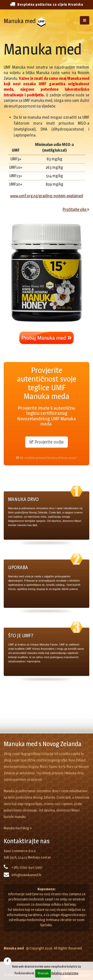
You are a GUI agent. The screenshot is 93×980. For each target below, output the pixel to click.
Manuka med (20, 21)
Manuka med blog (18, 828)
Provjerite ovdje (46, 442)
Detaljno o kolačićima (65, 973)
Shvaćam (43, 973)
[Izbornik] (85, 20)
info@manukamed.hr (27, 875)
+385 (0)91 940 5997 (27, 867)
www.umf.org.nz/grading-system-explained (47, 196)
